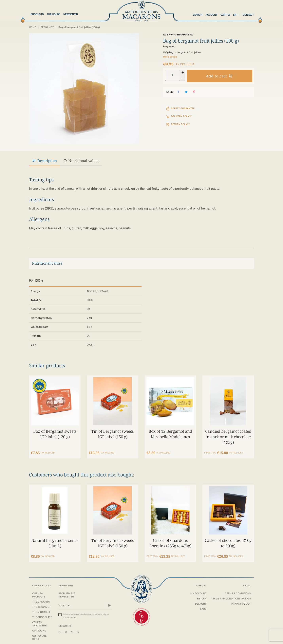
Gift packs (39, 627)
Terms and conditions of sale (231, 595)
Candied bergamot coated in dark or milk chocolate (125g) (228, 431)
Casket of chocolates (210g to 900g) (228, 538)
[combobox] (237, 15)
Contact (248, 15)
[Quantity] (172, 75)
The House (54, 14)
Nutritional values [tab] (81, 161)
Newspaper (71, 14)
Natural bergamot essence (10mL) (55, 538)
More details (170, 57)
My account (198, 590)
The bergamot (41, 603)
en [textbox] (235, 15)
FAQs (203, 605)
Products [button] (37, 14)
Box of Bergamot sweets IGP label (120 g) (55, 429)
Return (202, 595)
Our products (42, 582)
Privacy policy (241, 600)
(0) (225, 15)
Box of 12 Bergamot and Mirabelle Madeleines (170, 429)
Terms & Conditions (238, 590)
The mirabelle (41, 608)
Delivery (201, 600)
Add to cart (220, 76)
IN (78, 628)
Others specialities (40, 620)
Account (211, 15)
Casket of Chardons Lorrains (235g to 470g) (170, 538)
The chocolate (42, 614)
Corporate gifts (39, 634)
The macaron (41, 598)
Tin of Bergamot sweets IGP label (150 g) (113, 429)
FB (60, 628)
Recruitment (67, 590)
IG (66, 628)
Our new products (39, 591)
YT (72, 628)
